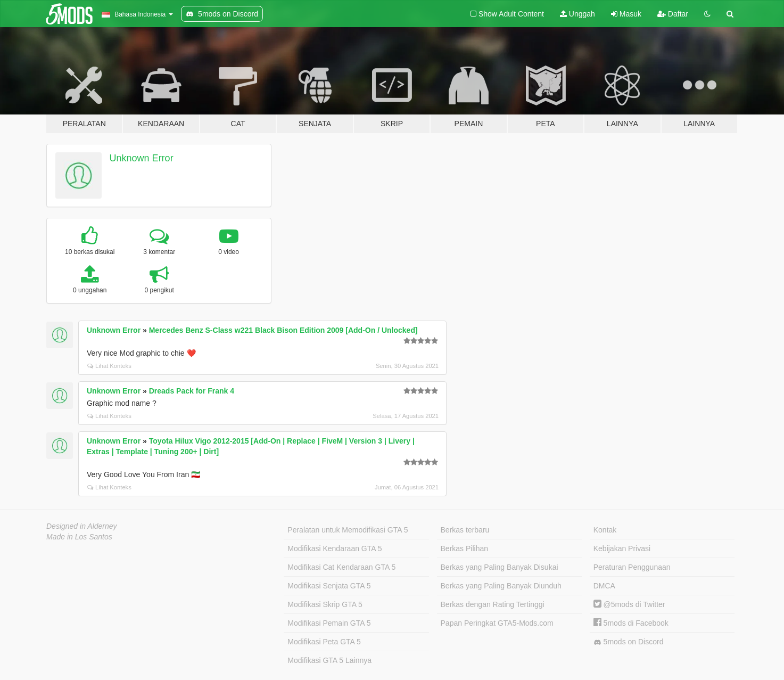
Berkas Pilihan (465, 548)
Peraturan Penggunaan (632, 567)
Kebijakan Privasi (622, 548)
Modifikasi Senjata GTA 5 (329, 586)
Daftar (673, 14)
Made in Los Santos (79, 537)
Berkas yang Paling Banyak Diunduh (501, 586)
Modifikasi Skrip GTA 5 (325, 604)
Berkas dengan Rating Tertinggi (493, 604)
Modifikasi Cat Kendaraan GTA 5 (341, 567)
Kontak (605, 530)
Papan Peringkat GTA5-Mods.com (497, 623)
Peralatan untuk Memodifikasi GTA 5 (348, 530)
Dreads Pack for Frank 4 (192, 391)
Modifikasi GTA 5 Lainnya (329, 660)
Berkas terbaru (465, 530)
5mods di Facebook (631, 623)
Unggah (577, 14)
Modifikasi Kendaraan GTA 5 (335, 548)
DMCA (604, 586)
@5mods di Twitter (629, 604)
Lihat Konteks (109, 366)
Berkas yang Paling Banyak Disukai (500, 567)
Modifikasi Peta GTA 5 (324, 642)
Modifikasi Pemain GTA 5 (329, 623)
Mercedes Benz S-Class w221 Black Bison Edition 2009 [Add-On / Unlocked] (283, 330)
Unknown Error (142, 158)
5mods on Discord (629, 642)
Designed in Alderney (82, 526)
